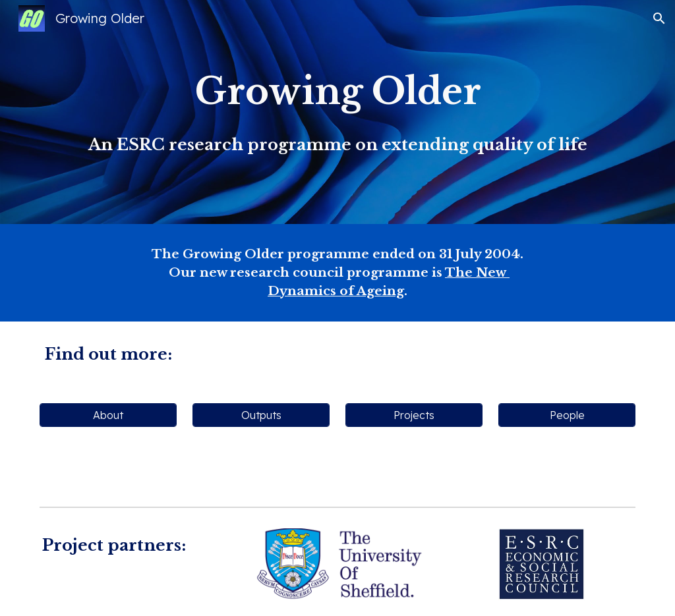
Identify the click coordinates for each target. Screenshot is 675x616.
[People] (567, 415)
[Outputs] (261, 415)
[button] (659, 18)
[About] (108, 415)
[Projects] (414, 415)
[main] (338, 112)
